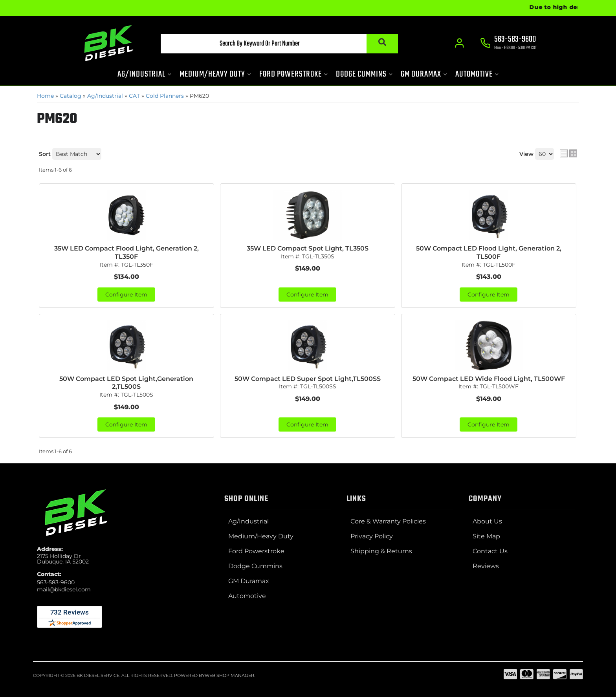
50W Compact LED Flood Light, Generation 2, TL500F (489, 252)
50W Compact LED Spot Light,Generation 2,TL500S (126, 383)
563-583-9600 (56, 582)
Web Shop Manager (229, 675)
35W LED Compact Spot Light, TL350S (308, 248)
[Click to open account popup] (459, 43)
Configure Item (126, 295)
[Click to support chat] (508, 44)
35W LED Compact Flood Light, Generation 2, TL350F (126, 252)
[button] (279, 44)
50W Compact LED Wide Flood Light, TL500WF (489, 379)
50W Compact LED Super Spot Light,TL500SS (308, 379)
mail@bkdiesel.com (64, 589)
